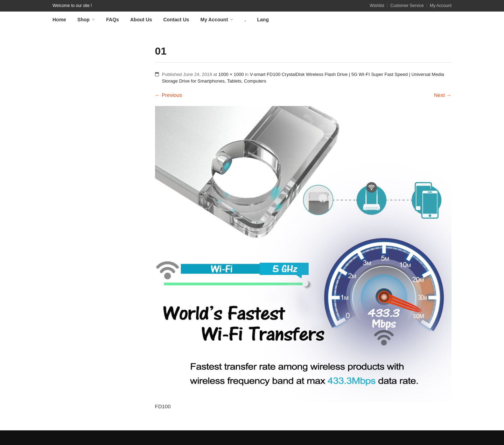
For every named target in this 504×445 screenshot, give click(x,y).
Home (59, 20)
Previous (169, 95)
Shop (83, 20)
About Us (141, 20)
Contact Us (176, 20)
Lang (263, 20)
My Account (441, 6)
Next (443, 95)
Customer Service (407, 6)
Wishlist (377, 6)
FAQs (113, 20)
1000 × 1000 (231, 74)
